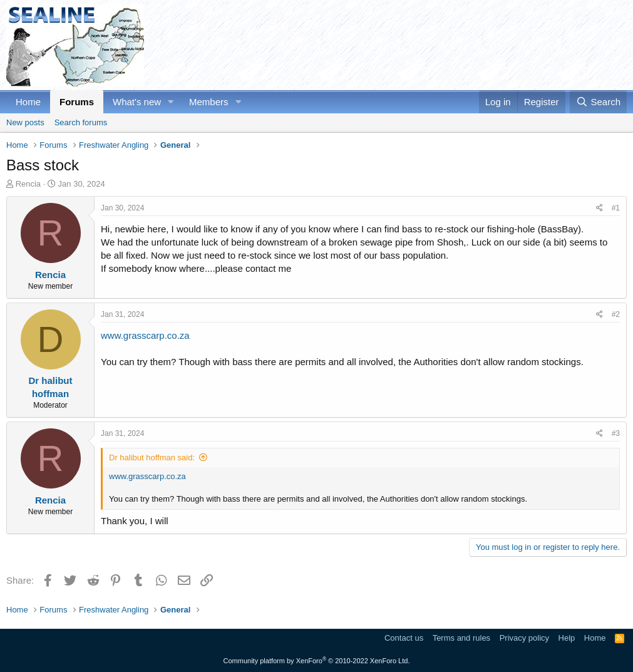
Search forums (81, 122)
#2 (616, 314)
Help (567, 638)
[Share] (600, 208)
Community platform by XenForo (317, 661)
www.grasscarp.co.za (145, 335)
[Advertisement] (399, 45)
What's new (137, 102)
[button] (171, 102)
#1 (616, 208)
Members (209, 102)
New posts (25, 122)
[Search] (598, 102)
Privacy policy (524, 638)
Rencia (28, 184)
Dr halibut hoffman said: (152, 457)
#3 (616, 433)
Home (28, 102)
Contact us (404, 638)
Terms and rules (461, 638)
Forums (77, 102)
